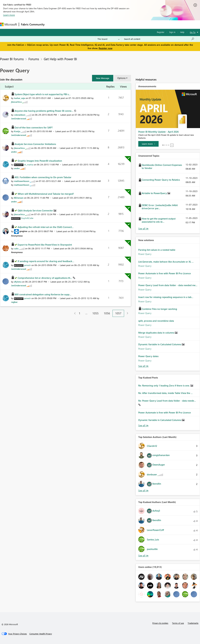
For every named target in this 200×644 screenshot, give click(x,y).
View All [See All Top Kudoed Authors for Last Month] (143, 556)
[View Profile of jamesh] (27, 265)
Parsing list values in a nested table (157, 250)
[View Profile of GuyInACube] (27, 218)
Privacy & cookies (160, 623)
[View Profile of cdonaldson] (20, 115)
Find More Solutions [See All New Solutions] (143, 366)
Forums (52, 24)
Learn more (9, 15)
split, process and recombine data (156, 321)
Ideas (78, 24)
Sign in (172, 32)
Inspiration (65, 24)
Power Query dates (148, 356)
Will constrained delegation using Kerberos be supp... (43, 294)
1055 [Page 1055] (95, 313)
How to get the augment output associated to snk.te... (159, 220)
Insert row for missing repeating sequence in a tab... (166, 297)
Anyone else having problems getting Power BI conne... (44, 111)
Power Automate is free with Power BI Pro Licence (165, 273)
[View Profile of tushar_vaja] (20, 98)
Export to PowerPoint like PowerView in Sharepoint (45, 245)
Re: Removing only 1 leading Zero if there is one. (164, 385)
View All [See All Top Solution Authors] (143, 491)
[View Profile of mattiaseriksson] (22, 181)
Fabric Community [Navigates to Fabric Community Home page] (33, 24)
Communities (92, 24)
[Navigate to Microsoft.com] (8, 24)
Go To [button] (193, 32)
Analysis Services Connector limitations (35, 144)
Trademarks (193, 623)
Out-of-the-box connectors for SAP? (34, 127)
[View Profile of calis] (16, 248)
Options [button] (121, 78)
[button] (103, 78)
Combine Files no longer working (159, 309)
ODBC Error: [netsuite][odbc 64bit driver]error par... (160, 207)
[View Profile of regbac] (14, 302)
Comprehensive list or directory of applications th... (45, 278)
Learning (118, 24)
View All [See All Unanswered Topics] (143, 229)
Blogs (106, 24)
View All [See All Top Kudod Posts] (143, 426)
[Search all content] (159, 39)
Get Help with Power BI (60, 59)
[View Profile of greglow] (23, 231)
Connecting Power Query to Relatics (161, 180)
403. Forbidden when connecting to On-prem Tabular (43, 177)
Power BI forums (12, 59)
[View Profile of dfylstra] (18, 282)
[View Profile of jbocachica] (16, 102)
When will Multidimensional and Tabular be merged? (46, 194)
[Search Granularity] (109, 39)
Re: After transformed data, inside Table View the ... (165, 393)
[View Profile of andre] (14, 152)
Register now (105, 48)
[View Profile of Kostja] (17, 131)
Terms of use (178, 623)
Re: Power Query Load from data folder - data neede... (167, 401)
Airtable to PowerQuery (155, 193)
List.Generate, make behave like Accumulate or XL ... (166, 262)
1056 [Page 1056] (107, 313)
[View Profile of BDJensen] (19, 198)
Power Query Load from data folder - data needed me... (168, 285)
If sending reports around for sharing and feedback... (46, 261)
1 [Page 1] (80, 313)
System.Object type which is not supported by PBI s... (42, 94)
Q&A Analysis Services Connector (36, 210)
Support (131, 24)
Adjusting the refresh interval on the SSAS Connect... (46, 227)
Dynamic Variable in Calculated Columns (160, 344)
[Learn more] (148, 144)
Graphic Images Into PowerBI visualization (40, 161)
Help (182, 32)
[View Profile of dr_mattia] (29, 165)
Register (161, 32)
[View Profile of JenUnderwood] (19, 118)
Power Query (145, 254)
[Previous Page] (74, 313)
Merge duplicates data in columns (157, 333)
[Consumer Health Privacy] (41, 634)
